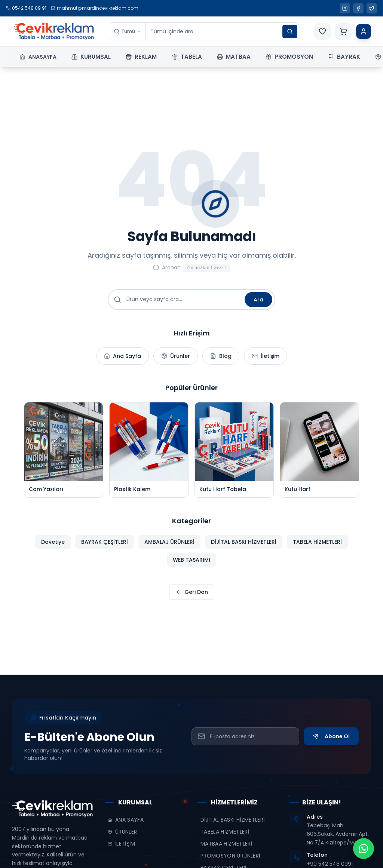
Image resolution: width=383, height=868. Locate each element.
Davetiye (53, 547)
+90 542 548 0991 (330, 864)
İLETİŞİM (122, 844)
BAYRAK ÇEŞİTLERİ (105, 547)
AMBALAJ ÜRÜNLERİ (169, 547)
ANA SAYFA (126, 820)
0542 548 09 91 (26, 8)
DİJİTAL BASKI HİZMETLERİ (244, 547)
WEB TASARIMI (191, 565)
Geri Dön (192, 592)
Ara (258, 300)
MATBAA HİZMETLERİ (226, 844)
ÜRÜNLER (122, 832)
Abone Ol (331, 736)
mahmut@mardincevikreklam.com (95, 8)
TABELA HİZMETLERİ (317, 547)
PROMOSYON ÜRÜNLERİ (230, 856)
